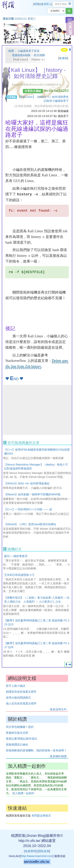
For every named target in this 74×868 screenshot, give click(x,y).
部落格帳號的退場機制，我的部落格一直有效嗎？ (36, 750)
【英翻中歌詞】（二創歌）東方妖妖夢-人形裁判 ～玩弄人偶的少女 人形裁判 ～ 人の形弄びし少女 (37, 600)
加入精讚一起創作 (23, 793)
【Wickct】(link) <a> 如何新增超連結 (27, 483)
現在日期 (8, 19)
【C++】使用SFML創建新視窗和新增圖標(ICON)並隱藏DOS (37, 452)
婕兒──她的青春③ (16, 556)
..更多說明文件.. (58, 709)
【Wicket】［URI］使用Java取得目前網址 (30, 524)
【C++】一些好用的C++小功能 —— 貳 (28, 509)
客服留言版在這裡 (17, 733)
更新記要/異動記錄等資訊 (22, 739)
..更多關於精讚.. (58, 756)
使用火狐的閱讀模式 (18, 698)
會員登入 (46, 4)
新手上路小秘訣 (16, 686)
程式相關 (39, 55)
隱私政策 (44, 851)
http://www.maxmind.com (37, 856)
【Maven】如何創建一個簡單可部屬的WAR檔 (32, 494)
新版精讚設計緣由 (17, 745)
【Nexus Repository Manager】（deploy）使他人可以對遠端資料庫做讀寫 (36, 466)
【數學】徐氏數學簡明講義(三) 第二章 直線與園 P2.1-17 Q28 (37, 645)
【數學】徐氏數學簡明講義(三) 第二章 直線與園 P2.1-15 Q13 (37, 622)
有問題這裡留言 (41, 816)
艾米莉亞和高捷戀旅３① (19, 575)
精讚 (37, 4)
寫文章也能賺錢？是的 (20, 727)
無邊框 (63, 58)
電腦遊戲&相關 (21, 55)
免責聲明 (30, 851)
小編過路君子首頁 (28, 51)
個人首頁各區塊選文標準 (21, 703)
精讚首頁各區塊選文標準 (21, 692)
